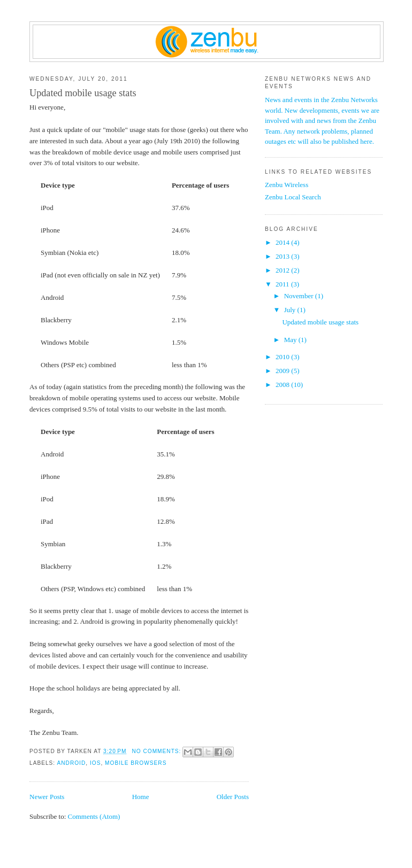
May (291, 340)
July (291, 310)
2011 (283, 284)
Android (71, 763)
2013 (283, 256)
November (300, 296)
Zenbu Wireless (287, 185)
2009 (283, 371)
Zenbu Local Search (293, 197)
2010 (283, 357)
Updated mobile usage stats (83, 93)
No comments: (157, 751)
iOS (95, 763)
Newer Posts (47, 797)
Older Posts (233, 797)
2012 (283, 270)
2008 (283, 385)
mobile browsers (136, 763)
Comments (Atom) (94, 816)
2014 (283, 242)
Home (141, 797)
